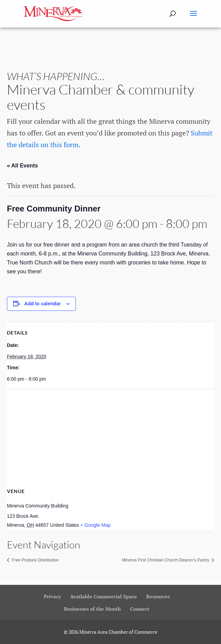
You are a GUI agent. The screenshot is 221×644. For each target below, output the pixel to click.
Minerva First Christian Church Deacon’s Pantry (166, 560)
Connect (140, 609)
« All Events (22, 166)
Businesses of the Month (92, 609)
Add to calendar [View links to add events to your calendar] (43, 304)
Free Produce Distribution (35, 560)
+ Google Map (95, 525)
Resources (158, 596)
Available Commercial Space (104, 596)
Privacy (52, 596)
